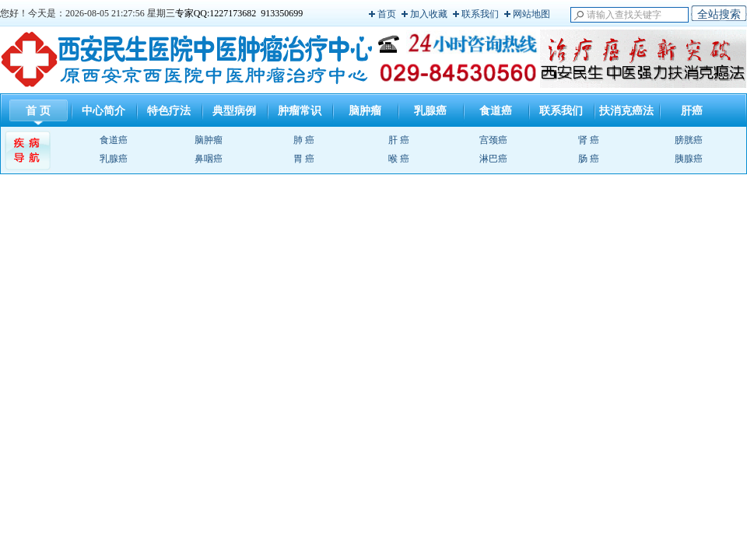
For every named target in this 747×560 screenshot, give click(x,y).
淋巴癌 (493, 159)
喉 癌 (399, 159)
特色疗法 (169, 111)
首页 (387, 14)
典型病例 (234, 111)
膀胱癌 (689, 140)
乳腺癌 (430, 111)
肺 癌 (304, 140)
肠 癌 (589, 159)
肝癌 (692, 111)
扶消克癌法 (626, 111)
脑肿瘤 (365, 111)
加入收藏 (429, 14)
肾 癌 (589, 140)
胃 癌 (304, 159)
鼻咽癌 (209, 159)
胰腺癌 (689, 159)
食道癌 (496, 111)
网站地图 (531, 14)
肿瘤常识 (300, 111)
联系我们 (480, 14)
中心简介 (103, 111)
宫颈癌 (493, 140)
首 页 (38, 111)
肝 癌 (399, 140)
